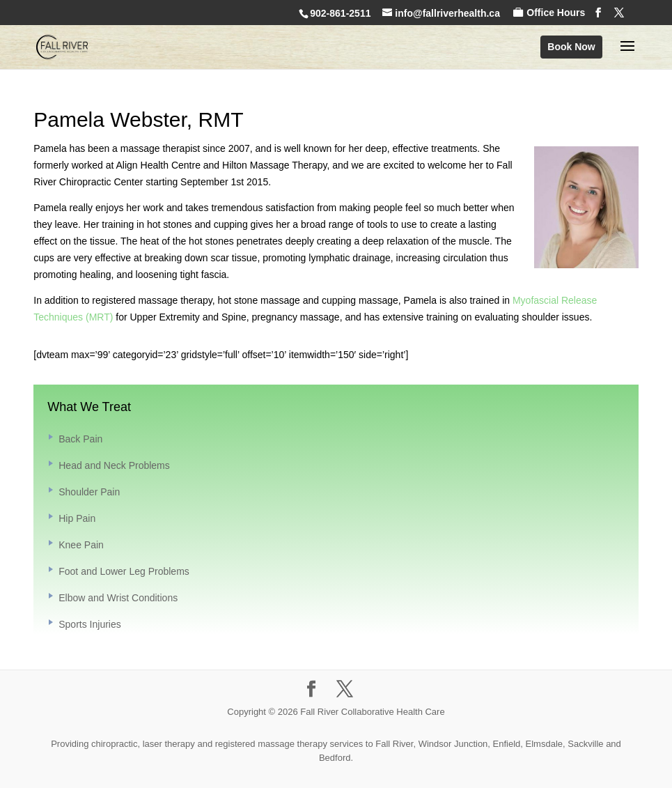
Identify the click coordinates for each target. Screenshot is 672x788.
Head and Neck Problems (114, 465)
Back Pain (80, 439)
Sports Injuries (89, 624)
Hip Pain (77, 518)
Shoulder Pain (89, 492)
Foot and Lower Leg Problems (124, 571)
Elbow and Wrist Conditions (118, 598)
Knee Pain (81, 545)
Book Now (571, 47)
